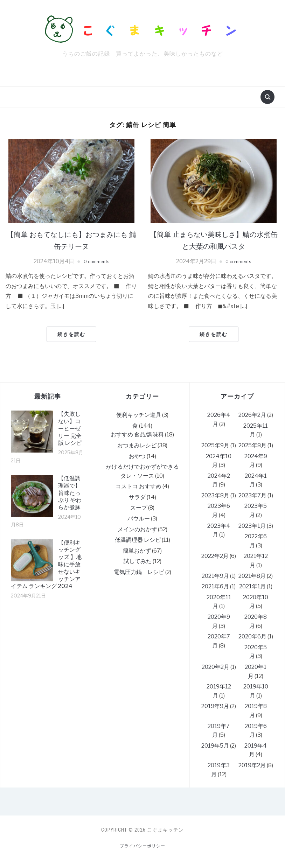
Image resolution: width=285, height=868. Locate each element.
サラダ (137, 497)
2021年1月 (252, 586)
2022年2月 (215, 556)
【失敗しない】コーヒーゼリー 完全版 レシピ (70, 428)
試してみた (138, 561)
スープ (139, 508)
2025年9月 (215, 445)
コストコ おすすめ (138, 486)
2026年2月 (252, 415)
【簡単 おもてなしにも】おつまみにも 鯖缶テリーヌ (71, 240)
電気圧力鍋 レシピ (139, 572)
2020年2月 (216, 667)
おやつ (137, 456)
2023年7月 (252, 495)
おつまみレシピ (137, 445)
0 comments (96, 261)
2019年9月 (215, 706)
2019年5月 (215, 746)
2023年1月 (252, 526)
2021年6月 (215, 586)
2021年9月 (215, 576)
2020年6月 (252, 636)
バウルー (139, 519)
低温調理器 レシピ (138, 540)
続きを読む (71, 334)
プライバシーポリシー (142, 846)
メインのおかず (137, 529)
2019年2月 (252, 765)
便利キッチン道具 (139, 415)
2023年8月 (215, 495)
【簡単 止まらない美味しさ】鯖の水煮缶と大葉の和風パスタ (214, 240)
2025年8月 (252, 445)
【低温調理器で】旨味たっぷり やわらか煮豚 (70, 493)
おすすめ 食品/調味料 (137, 435)
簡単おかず (137, 551)
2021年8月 (252, 576)
